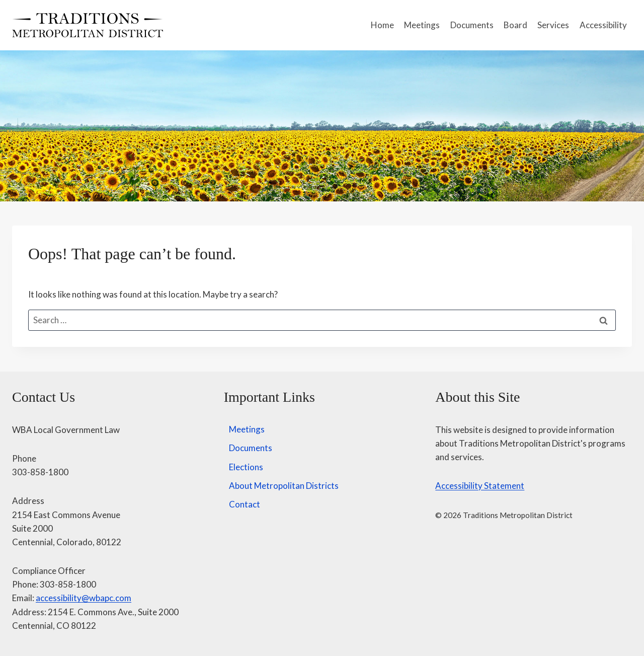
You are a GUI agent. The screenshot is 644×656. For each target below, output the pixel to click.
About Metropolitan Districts (284, 486)
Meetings (422, 25)
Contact (245, 504)
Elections (246, 467)
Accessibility (603, 25)
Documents (472, 25)
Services (553, 25)
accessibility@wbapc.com (84, 598)
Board (515, 25)
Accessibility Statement (480, 486)
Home (382, 25)
